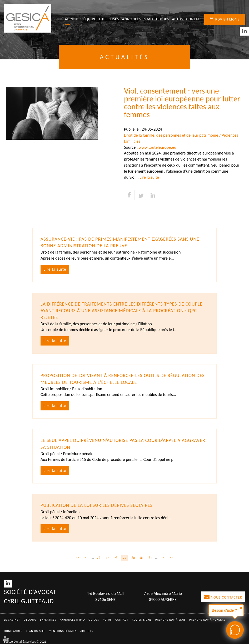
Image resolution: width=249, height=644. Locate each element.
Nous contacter (226, 597)
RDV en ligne (227, 19)
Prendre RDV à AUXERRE (207, 620)
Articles (87, 631)
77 (107, 558)
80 (133, 558)
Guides (163, 19)
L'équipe (88, 19)
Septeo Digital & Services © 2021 (25, 642)
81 (142, 558)
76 (98, 558)
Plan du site (36, 631)
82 (151, 558)
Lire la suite (149, 177)
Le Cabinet (68, 19)
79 (124, 558)
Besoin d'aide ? (224, 610)
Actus (178, 19)
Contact (194, 19)
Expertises (109, 19)
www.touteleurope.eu (158, 147)
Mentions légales (63, 631)
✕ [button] (241, 608)
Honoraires (13, 631)
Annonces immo (138, 19)
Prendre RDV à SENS (171, 620)
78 (116, 558)
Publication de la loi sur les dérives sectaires (97, 505)
